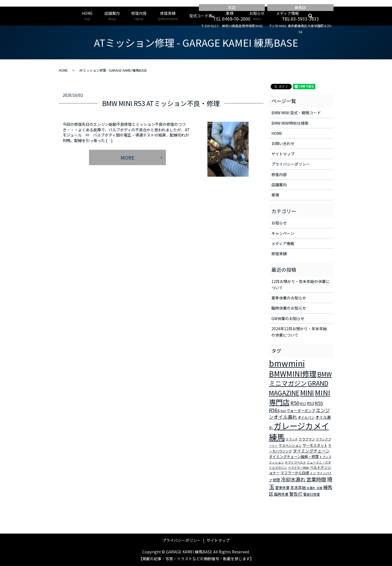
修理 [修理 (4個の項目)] (276, 480)
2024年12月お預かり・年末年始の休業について (299, 332)
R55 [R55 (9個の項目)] (319, 403)
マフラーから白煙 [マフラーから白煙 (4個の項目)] (295, 473)
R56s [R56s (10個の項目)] (274, 410)
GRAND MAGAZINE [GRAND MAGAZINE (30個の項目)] (299, 388)
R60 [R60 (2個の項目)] (283, 411)
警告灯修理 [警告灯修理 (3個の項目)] (312, 494)
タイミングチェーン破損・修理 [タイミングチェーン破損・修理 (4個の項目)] (294, 457)
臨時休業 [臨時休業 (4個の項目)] (281, 494)
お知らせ (257, 16)
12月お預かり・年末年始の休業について (301, 284)
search (313, 16)
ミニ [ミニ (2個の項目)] (313, 473)
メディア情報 (287, 16)
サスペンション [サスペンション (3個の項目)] (290, 445)
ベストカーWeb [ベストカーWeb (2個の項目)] (298, 467)
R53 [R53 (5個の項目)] (310, 403)
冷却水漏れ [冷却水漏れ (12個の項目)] (293, 479)
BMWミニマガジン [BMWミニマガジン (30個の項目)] (300, 379)
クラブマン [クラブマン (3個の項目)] (307, 439)
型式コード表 (201, 16)
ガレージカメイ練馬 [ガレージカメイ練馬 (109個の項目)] (299, 431)
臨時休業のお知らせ (289, 308)
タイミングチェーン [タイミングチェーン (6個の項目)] (311, 451)
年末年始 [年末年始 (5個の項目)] (298, 487)
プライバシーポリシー (291, 164)
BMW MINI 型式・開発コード (296, 113)
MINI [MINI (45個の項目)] (307, 392)
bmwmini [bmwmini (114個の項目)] (287, 363)
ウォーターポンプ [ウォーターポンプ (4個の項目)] (301, 411)
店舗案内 (112, 16)
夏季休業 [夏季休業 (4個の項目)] (282, 488)
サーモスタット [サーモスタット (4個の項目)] (315, 445)
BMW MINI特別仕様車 (290, 123)
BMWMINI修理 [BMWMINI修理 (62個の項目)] (293, 374)
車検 (230, 16)
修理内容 (139, 16)
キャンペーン (283, 233)
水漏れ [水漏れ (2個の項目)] (311, 488)
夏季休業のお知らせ (289, 298)
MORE (128, 157)
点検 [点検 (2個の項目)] (319, 488)
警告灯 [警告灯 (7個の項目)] (296, 494)
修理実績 (168, 16)
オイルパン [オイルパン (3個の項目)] (306, 417)
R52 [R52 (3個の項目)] (303, 403)
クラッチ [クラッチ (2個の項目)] (292, 439)
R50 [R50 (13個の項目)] (295, 403)
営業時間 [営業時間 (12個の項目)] (316, 479)
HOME (87, 16)
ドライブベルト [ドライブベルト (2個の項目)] (295, 462)
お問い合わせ (283, 143)
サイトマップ (283, 154)
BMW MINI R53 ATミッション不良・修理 (161, 103)
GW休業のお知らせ (288, 318)
